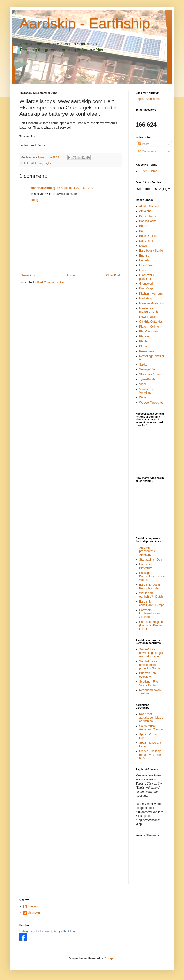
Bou (142, 231)
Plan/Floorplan (149, 331)
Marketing (146, 298)
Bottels (144, 226)
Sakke (143, 365)
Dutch (143, 246)
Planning (145, 336)
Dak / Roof (146, 241)
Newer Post (28, 275)
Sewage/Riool (148, 369)
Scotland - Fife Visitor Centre (149, 683)
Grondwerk (146, 284)
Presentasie (147, 351)
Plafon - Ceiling (149, 327)
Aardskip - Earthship (85, 23)
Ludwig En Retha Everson (35, 931)
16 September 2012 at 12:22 (75, 188)
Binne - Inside (148, 216)
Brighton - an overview (148, 675)
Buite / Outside (149, 236)
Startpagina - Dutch (152, 560)
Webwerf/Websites (151, 403)
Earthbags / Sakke (151, 251)
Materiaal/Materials (151, 303)
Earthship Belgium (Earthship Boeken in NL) (151, 625)
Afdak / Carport (149, 206)
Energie (144, 256)
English (48, 163)
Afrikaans (37, 163)
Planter (144, 341)
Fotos (143, 270)
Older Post (113, 275)
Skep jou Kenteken (63, 931)
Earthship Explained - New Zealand (150, 614)
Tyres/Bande (147, 379)
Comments (147, 151)
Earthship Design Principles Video (150, 586)
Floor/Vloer (146, 265)
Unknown (34, 913)
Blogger (109, 958)
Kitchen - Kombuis (151, 294)
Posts (144, 144)
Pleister (144, 346)
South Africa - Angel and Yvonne (151, 728)
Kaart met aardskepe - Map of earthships (152, 718)
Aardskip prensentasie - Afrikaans (148, 551)
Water (143, 397)
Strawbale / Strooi (151, 374)
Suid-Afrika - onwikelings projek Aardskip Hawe (151, 653)
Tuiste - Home (148, 171)
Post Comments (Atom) (52, 282)
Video (143, 384)
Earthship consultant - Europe (152, 603)
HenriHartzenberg (43, 188)
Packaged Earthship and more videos (152, 576)
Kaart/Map (146, 288)
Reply (35, 200)
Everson (33, 906)
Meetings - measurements (149, 310)
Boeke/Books (148, 221)
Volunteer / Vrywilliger (146, 391)
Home (71, 275)
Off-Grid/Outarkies (151, 322)
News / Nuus (147, 317)
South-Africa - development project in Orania (150, 665)
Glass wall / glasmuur (147, 277)
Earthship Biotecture (146, 566)
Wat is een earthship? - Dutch (151, 595)
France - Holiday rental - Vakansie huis (150, 755)
